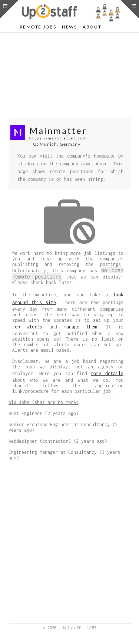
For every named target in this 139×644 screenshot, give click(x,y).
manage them (80, 327)
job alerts (27, 327)
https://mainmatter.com (58, 138)
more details (107, 373)
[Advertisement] (70, 75)
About (92, 27)
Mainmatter (58, 130)
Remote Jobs (38, 27)
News (69, 27)
